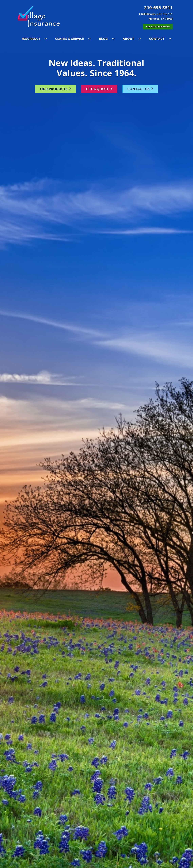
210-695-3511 (158, 8)
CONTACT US (140, 86)
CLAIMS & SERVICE (73, 39)
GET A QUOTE (99, 86)
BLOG (107, 39)
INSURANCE (34, 39)
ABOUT (132, 39)
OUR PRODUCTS (56, 86)
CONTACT (160, 39)
